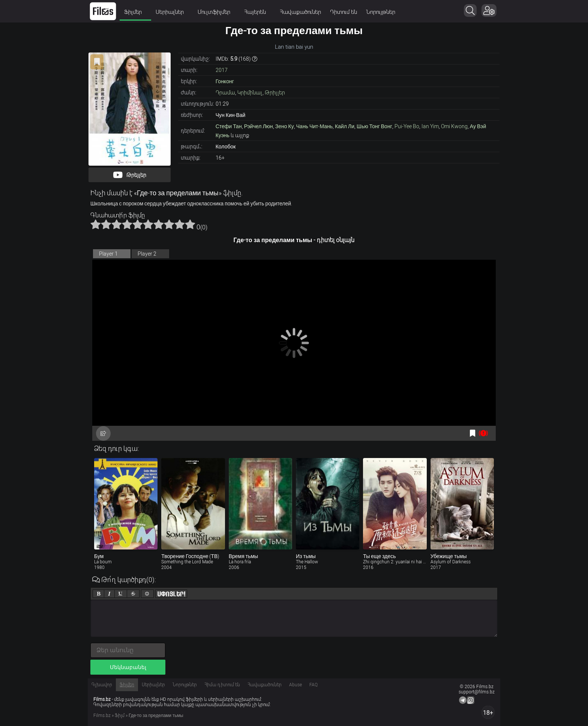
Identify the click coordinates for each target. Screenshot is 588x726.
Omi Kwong (454, 126)
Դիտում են (343, 12)
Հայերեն (257, 12)
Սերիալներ (172, 12)
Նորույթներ (381, 12)
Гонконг (225, 81)
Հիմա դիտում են (222, 685)
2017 (222, 70)
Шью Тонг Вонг (374, 126)
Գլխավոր (102, 685)
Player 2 (147, 254)
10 (190, 224)
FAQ (313, 685)
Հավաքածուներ (300, 12)
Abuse (295, 685)
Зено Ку (285, 126)
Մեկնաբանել (128, 667)
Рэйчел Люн (259, 126)
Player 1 (108, 254)
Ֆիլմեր (135, 12)
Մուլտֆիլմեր (216, 12)
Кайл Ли (345, 126)
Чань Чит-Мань (314, 126)
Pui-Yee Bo (407, 126)
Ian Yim (430, 126)
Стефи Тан (229, 126)
